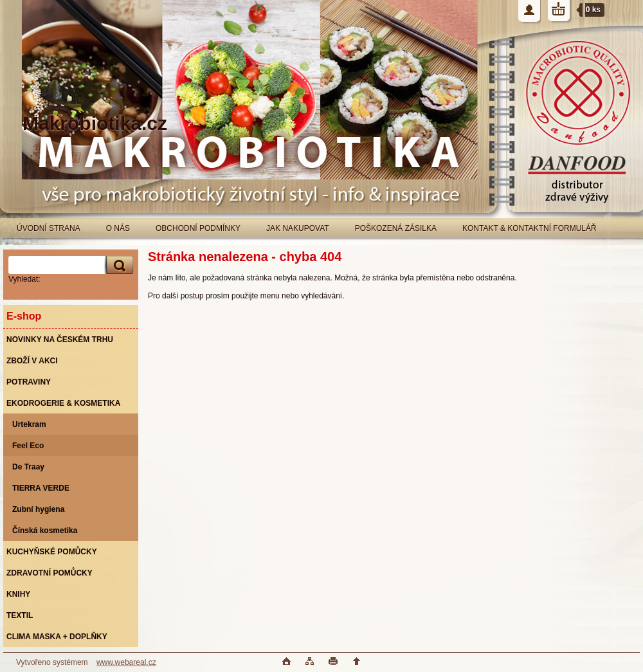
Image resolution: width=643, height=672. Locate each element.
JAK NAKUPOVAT (298, 228)
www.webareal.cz (126, 662)
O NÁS (118, 228)
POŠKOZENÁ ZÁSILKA (396, 228)
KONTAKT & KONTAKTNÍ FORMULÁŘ (530, 228)
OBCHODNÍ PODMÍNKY (198, 228)
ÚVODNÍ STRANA (49, 228)
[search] (118, 265)
